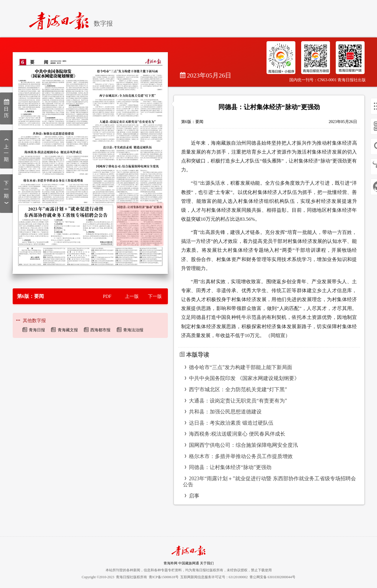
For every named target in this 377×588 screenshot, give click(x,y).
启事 (194, 496)
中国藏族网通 (189, 563)
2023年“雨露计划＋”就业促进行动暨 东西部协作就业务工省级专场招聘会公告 (269, 482)
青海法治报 (133, 330)
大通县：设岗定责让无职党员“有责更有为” (238, 401)
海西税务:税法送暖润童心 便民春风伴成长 (237, 434)
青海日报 (37, 330)
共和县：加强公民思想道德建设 (225, 412)
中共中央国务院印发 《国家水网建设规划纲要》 (244, 378)
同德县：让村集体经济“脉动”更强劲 (230, 467)
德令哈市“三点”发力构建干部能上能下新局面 (241, 367)
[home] (61, 18)
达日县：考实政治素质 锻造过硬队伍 (231, 423)
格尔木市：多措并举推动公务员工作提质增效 (241, 456)
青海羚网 (170, 563)
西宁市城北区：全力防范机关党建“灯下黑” (238, 390)
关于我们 (207, 563)
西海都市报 (100, 330)
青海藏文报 (68, 330)
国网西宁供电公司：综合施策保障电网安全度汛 (243, 445)
